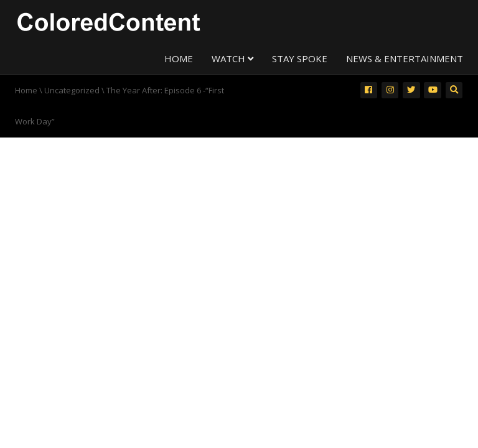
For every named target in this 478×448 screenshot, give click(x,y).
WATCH (232, 58)
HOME (179, 58)
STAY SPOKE (300, 58)
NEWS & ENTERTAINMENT (405, 58)
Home (26, 90)
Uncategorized (72, 90)
